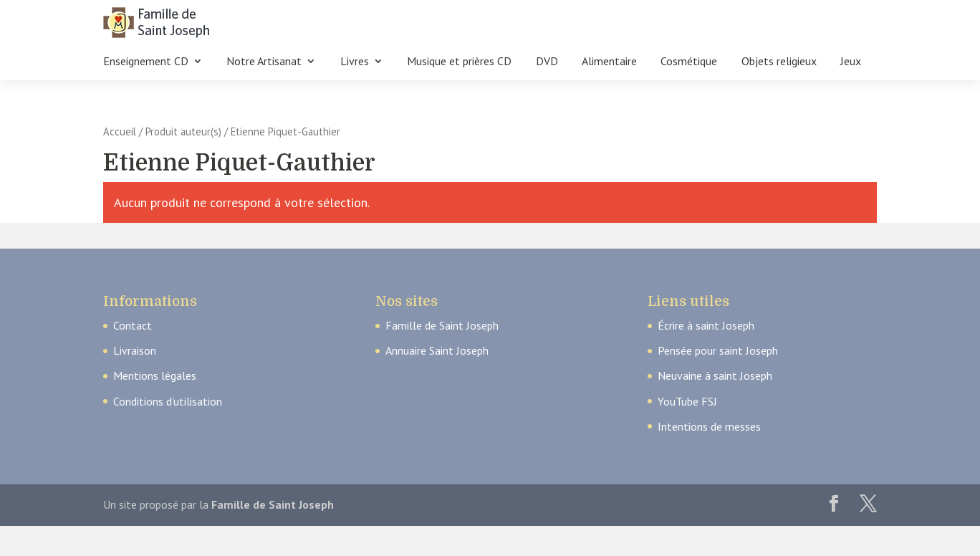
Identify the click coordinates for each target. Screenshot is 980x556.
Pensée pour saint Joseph (718, 350)
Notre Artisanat (264, 62)
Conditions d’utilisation (168, 401)
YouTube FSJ (687, 401)
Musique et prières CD (459, 62)
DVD (547, 62)
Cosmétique (689, 62)
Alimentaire (609, 62)
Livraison (135, 350)
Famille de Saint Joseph (442, 325)
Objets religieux (779, 62)
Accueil (120, 131)
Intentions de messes (709, 426)
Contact (133, 325)
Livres (355, 62)
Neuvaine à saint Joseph (715, 375)
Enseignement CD (146, 62)
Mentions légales (155, 375)
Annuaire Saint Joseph (437, 350)
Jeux (851, 62)
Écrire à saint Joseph (706, 325)
